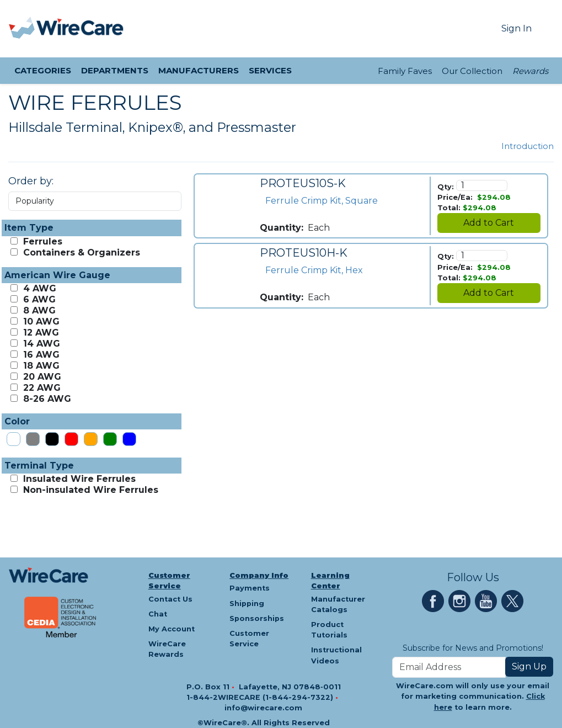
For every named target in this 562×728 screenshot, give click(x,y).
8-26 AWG (46, 399)
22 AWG (41, 388)
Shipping (247, 604)
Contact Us (170, 599)
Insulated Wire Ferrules (78, 479)
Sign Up (529, 666)
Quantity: (282, 228)
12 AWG (40, 333)
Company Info (259, 575)
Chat (158, 614)
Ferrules (41, 241)
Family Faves (405, 71)
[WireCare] (80, 29)
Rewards (530, 71)
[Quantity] (482, 185)
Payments (250, 588)
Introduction (528, 146)
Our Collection (472, 71)
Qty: (446, 187)
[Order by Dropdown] (95, 201)
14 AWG (40, 344)
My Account (172, 629)
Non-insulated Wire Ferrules (89, 490)
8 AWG (38, 310)
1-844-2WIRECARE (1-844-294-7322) (261, 697)
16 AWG (40, 355)
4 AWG (38, 288)
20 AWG (41, 377)
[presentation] (23, 29)
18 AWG (40, 366)
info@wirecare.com (263, 708)
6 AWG (38, 299)
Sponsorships (257, 618)
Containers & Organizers (80, 253)
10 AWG (40, 322)
